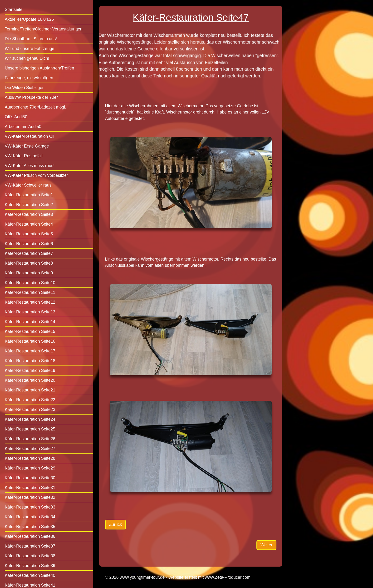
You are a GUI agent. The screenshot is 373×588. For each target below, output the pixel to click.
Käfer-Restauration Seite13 (30, 312)
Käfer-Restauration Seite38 (30, 556)
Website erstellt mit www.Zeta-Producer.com (209, 577)
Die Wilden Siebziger (24, 88)
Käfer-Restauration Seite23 (30, 410)
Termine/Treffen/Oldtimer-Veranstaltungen (44, 29)
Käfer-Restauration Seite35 (30, 527)
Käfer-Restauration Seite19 (30, 371)
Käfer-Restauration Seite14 (30, 322)
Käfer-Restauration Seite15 (30, 331)
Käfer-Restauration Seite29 (30, 468)
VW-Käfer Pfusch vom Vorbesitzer (36, 175)
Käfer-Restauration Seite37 (30, 546)
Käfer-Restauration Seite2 (29, 205)
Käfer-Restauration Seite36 (30, 536)
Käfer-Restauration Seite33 (30, 507)
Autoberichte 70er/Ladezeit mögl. (35, 107)
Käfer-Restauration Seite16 (30, 341)
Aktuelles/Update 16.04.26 (29, 19)
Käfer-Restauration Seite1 (29, 195)
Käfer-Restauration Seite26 (30, 439)
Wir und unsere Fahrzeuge (29, 49)
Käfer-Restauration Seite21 (30, 390)
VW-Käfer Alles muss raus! (30, 166)
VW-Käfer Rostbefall (24, 156)
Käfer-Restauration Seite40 (30, 575)
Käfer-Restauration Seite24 (30, 419)
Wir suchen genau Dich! (27, 58)
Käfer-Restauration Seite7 (29, 253)
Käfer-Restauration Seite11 (30, 292)
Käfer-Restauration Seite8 (29, 263)
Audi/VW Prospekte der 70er (31, 97)
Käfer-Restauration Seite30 (30, 478)
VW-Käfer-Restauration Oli (29, 136)
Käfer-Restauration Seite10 (30, 283)
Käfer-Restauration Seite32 (30, 497)
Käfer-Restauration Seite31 (30, 488)
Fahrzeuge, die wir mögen (29, 78)
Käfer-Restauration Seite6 (29, 244)
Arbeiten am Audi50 (23, 127)
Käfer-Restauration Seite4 (29, 224)
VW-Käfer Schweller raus (28, 185)
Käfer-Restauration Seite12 (30, 302)
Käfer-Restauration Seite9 (29, 273)
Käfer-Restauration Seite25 (30, 429)
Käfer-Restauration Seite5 (29, 234)
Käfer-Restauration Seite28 (30, 458)
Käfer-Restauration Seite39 (30, 566)
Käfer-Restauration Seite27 (30, 449)
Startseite (14, 10)
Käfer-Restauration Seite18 (30, 361)
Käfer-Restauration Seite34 (30, 517)
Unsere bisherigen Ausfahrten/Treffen (39, 68)
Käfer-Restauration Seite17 (30, 351)
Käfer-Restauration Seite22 (30, 400)
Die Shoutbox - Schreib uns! (31, 39)
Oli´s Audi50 (16, 117)
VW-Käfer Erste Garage (27, 146)
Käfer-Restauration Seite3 (29, 214)
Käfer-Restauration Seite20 (30, 380)
